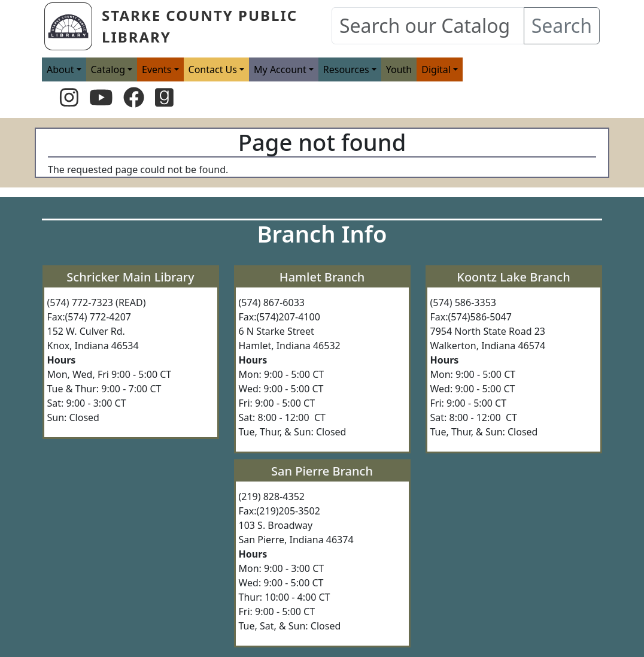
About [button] (60, 69)
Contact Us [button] (213, 69)
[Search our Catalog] (428, 26)
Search (562, 25)
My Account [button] (280, 69)
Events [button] (157, 69)
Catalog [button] (108, 69)
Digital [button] (436, 69)
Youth (399, 69)
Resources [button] (346, 69)
